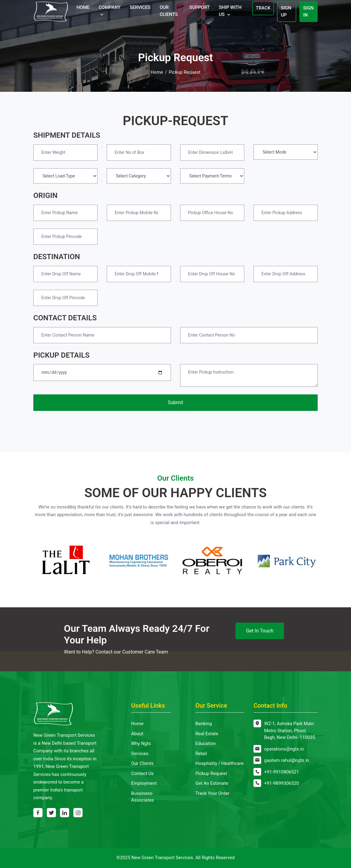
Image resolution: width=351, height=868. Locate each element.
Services (140, 7)
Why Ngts (141, 743)
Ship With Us (230, 11)
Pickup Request (211, 773)
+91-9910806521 (282, 772)
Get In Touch (260, 631)
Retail (201, 754)
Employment (144, 783)
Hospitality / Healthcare (220, 763)
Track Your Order (212, 793)
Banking (204, 724)
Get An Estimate (212, 783)
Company (110, 7)
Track (263, 8)
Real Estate (207, 734)
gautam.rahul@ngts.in (287, 760)
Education (206, 743)
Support (199, 7)
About (137, 734)
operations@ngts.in (284, 749)
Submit (175, 402)
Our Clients (169, 11)
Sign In (308, 11)
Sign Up (286, 11)
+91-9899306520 (282, 783)
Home (83, 7)
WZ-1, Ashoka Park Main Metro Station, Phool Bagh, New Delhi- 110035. (290, 730)
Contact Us (142, 773)
